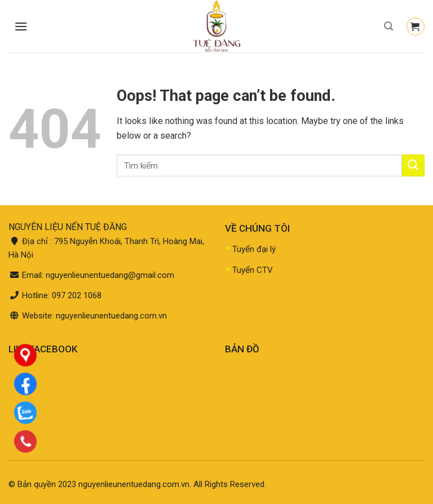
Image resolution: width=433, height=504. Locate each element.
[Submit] (413, 165)
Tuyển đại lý (254, 249)
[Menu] (21, 26)
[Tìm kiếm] (388, 26)
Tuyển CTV (253, 270)
